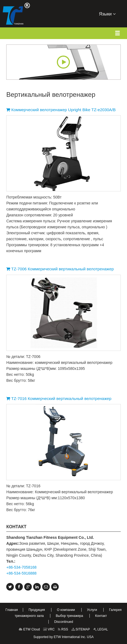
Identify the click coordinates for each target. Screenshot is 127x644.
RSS (63, 629)
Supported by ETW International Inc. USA (63, 637)
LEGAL (101, 629)
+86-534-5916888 (21, 573)
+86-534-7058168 (21, 567)
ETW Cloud (29, 629)
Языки (107, 14)
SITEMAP (81, 629)
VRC (49, 629)
